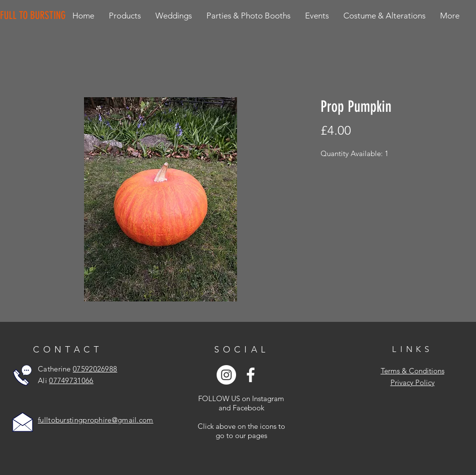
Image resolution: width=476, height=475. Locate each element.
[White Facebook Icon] (251, 375)
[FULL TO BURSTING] (35, 16)
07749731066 (71, 380)
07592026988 (95, 369)
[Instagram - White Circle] (226, 375)
